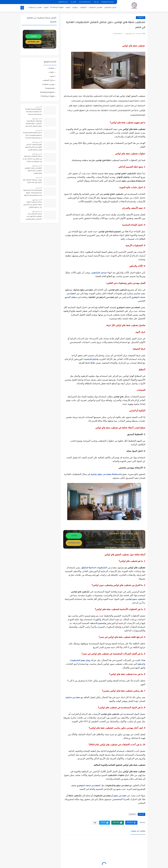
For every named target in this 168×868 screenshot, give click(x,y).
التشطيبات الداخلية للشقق (94, 568)
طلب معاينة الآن (74, 543)
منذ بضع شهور (36, 200)
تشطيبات (83, 8)
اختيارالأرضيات (90, 360)
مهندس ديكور (120, 796)
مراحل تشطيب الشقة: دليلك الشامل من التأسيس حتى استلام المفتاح (33, 205)
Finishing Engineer (47, 92)
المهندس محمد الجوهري (89, 786)
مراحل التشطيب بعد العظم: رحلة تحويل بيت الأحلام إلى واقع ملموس (34, 217)
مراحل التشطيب (110, 8)
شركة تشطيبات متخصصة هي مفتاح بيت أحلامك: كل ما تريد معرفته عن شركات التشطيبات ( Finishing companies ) (32, 159)
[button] (131, 823)
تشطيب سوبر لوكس (135, 600)
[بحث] (22, 8)
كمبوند (68, 8)
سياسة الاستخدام (85, 2)
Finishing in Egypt (57, 8)
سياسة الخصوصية (108, 2)
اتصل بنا (73, 2)
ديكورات (75, 8)
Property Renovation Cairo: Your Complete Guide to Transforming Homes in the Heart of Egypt (32, 136)
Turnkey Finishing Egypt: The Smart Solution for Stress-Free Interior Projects (33, 112)
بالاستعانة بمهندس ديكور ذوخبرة (106, 475)
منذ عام (38, 107)
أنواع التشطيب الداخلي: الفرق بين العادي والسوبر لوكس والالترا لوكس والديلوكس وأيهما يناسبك (33, 148)
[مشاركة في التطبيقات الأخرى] (95, 823)
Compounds (50, 88)
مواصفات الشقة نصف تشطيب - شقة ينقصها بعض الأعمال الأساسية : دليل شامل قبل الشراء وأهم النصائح (32, 124)
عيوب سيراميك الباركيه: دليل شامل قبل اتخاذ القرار (32, 181)
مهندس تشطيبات (95, 8)
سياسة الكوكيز (63, 2)
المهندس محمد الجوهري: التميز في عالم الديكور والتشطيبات (33, 171)
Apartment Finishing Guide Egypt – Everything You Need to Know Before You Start (33, 193)
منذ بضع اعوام (36, 119)
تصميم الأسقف (97, 624)
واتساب (74, 536)
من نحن (96, 2)
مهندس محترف (73, 698)
